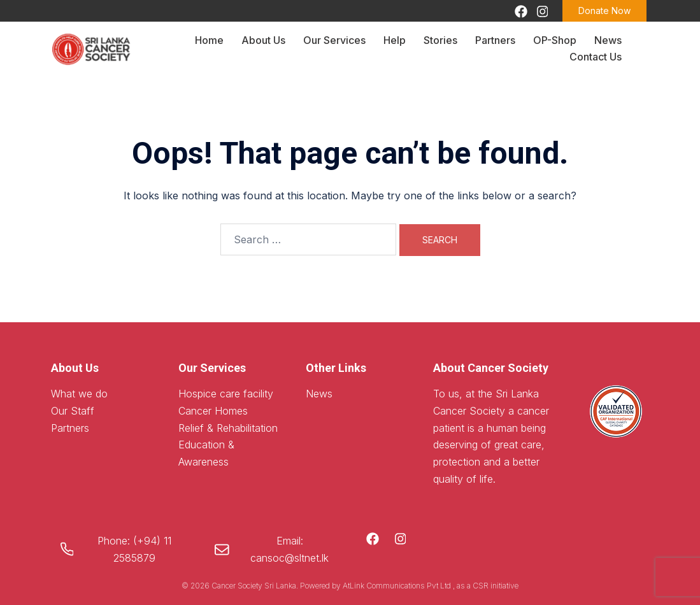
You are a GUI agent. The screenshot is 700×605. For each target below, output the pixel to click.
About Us (263, 40)
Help (395, 40)
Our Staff (73, 411)
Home (209, 40)
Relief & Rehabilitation (228, 428)
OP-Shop (555, 40)
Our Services (334, 40)
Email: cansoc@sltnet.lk (289, 549)
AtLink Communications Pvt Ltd (398, 586)
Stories (440, 40)
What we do (79, 394)
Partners (495, 40)
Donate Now (604, 11)
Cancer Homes (213, 411)
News (608, 40)
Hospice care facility (226, 394)
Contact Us (596, 57)
